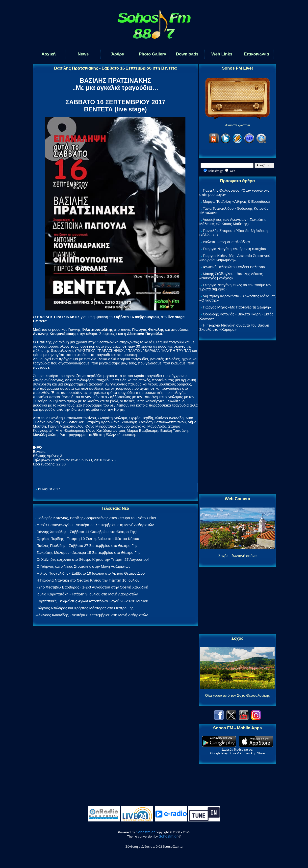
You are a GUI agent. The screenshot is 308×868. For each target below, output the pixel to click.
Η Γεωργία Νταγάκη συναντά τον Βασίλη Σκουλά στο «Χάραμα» (234, 327)
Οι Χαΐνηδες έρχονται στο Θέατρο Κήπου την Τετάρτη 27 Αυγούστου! (93, 559)
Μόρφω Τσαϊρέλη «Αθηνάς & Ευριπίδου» (236, 201)
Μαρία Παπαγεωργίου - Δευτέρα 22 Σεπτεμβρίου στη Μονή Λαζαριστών (95, 525)
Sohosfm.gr (145, 832)
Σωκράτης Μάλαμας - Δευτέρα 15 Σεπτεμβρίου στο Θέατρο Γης (88, 552)
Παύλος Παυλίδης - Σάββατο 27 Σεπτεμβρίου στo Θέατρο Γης (87, 546)
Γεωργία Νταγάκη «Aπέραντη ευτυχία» (234, 249)
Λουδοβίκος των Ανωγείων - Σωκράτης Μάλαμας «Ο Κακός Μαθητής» (233, 222)
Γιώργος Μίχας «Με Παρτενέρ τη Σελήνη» (237, 307)
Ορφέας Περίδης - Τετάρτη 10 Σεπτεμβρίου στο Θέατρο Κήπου (88, 539)
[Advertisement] (237, 418)
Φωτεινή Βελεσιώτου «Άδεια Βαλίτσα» (234, 267)
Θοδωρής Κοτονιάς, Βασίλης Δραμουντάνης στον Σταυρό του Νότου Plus (96, 518)
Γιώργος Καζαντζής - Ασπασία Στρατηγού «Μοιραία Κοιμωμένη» (235, 258)
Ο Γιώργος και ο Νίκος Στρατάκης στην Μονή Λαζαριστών (83, 566)
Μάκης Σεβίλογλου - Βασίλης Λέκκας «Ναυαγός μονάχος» (231, 276)
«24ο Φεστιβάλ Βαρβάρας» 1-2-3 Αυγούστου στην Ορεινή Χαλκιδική (92, 587)
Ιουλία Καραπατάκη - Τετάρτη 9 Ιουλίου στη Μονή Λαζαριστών (87, 594)
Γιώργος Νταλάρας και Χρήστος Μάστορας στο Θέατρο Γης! (85, 608)
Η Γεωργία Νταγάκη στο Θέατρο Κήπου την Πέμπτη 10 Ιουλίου (88, 580)
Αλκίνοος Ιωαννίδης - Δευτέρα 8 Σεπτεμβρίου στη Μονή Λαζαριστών (92, 615)
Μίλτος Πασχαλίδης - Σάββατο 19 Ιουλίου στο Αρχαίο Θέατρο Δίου (90, 573)
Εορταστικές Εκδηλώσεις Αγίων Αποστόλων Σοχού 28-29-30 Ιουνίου (92, 601)
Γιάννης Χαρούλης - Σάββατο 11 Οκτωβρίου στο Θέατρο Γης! (87, 532)
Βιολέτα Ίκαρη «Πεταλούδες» (227, 242)
